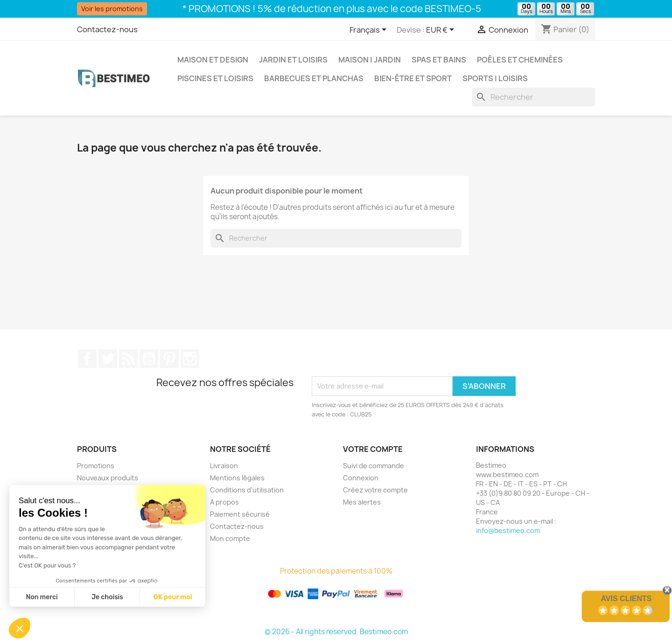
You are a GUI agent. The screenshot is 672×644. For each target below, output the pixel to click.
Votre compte (373, 449)
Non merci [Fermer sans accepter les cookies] (42, 597)
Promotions (96, 466)
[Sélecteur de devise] (442, 30)
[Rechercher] (533, 97)
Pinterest (169, 359)
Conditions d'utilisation (247, 490)
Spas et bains (439, 60)
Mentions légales (237, 478)
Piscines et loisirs (215, 78)
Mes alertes (362, 502)
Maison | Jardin (370, 60)
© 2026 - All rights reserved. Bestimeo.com (336, 632)
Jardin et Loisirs (293, 60)
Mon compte (230, 538)
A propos (224, 502)
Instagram (190, 359)
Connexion (361, 478)
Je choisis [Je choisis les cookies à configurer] (107, 597)
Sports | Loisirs (495, 78)
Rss (128, 359)
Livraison (224, 466)
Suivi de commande (374, 466)
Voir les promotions (112, 9)
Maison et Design (213, 60)
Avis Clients (626, 599)
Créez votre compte (375, 490)
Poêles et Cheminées (520, 60)
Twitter (108, 359)
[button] (20, 628)
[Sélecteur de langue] (370, 30)
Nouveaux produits (108, 478)
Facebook (87, 359)
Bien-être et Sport (413, 78)
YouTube (149, 359)
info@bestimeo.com (508, 530)
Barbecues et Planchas (314, 78)
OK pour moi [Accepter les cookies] (173, 597)
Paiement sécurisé (240, 514)
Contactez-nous (107, 29)
